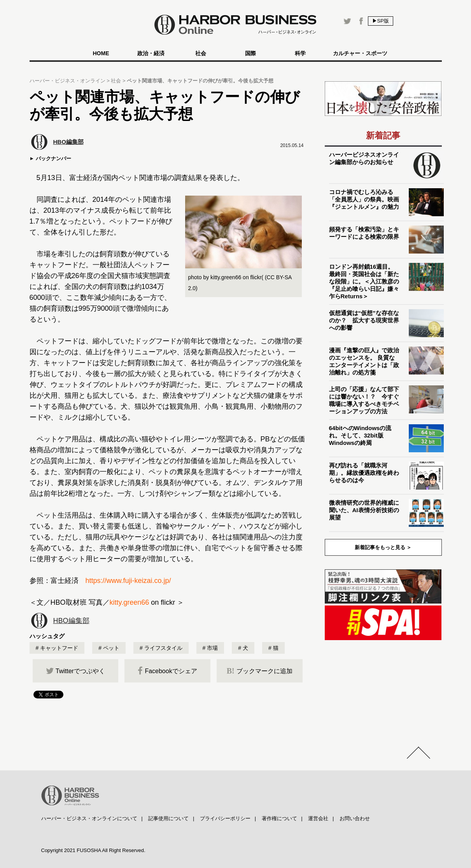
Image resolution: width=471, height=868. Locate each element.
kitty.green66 (130, 602)
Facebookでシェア (167, 671)
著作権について (279, 818)
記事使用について (168, 818)
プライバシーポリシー (225, 818)
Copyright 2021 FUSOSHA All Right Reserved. (93, 850)
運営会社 (318, 818)
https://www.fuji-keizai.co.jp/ (128, 581)
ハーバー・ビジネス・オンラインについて (89, 818)
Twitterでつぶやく (75, 671)
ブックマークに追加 (260, 671)
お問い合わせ (355, 818)
